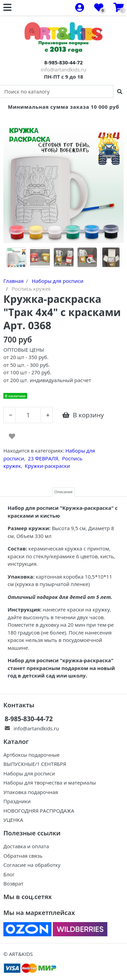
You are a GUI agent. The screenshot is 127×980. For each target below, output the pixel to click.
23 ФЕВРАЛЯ (43, 458)
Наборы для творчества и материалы (50, 783)
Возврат (13, 883)
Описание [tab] (64, 492)
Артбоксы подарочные (31, 755)
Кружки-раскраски (47, 466)
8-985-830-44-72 (64, 62)
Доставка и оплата (26, 846)
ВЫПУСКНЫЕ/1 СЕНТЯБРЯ (35, 764)
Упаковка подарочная (31, 792)
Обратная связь (23, 856)
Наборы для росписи (29, 773)
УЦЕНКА (13, 820)
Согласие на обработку (32, 865)
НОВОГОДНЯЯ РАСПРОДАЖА (39, 811)
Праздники (17, 801)
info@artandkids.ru (63, 69)
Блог (9, 874)
